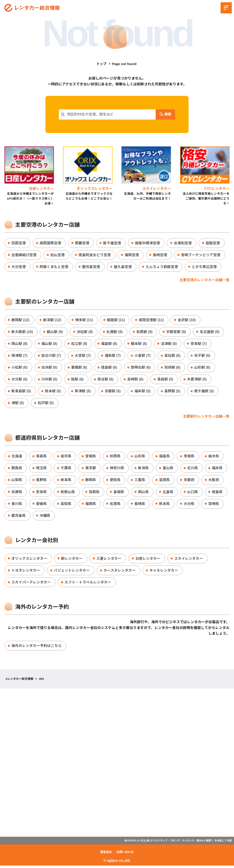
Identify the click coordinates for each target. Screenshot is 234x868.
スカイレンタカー (189, 560)
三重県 (140, 481)
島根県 (119, 493)
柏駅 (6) (78, 380)
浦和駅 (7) (113, 356)
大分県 (189, 505)
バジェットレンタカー (72, 572)
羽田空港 (19, 243)
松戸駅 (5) (46, 404)
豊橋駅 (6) (79, 368)
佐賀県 (115, 505)
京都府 (189, 481)
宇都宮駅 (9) (177, 332)
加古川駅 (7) (51, 356)
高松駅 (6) (173, 356)
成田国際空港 (50, 243)
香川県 (17, 505)
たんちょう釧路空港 (162, 267)
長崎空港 (160, 255)
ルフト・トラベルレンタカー (88, 584)
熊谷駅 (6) (106, 380)
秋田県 (115, 457)
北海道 (17, 457)
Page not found (124, 64)
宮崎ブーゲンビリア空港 (201, 255)
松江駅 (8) (79, 344)
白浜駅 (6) (49, 368)
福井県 (217, 469)
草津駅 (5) (83, 392)
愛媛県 (41, 505)
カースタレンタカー (120, 572)
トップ (101, 64)
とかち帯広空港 (204, 267)
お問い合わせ (125, 854)
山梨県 (17, 481)
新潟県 (143, 469)
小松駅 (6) (19, 368)
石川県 (193, 469)
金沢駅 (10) (188, 320)
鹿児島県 (19, 517)
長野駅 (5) (173, 392)
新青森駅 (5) (21, 392)
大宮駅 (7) (83, 356)
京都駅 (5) (113, 392)
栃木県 (214, 457)
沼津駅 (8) (169, 344)
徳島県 (217, 493)
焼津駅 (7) (19, 356)
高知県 (66, 505)
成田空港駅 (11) (152, 320)
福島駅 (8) (109, 344)
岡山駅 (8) (19, 344)
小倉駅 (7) (143, 356)
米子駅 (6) (203, 356)
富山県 (168, 469)
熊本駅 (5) (53, 392)
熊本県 (164, 505)
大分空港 (19, 267)
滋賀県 (164, 481)
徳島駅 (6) (109, 368)
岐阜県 (66, 481)
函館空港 (213, 243)
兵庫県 (17, 493)
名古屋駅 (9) (210, 332)
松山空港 (57, 255)
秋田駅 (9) (145, 332)
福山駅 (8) (49, 344)
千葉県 (66, 469)
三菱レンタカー (109, 560)
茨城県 (189, 457)
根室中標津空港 (147, 243)
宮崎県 (214, 505)
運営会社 (106, 854)
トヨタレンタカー (26, 572)
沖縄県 (45, 517)
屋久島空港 (123, 267)
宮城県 (91, 457)
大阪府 (214, 481)
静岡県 (91, 481)
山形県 (140, 457)
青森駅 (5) (166, 380)
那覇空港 (82, 243)
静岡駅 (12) (20, 320)
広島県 (168, 493)
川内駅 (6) (49, 380)
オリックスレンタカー (29, 560)
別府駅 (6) (173, 368)
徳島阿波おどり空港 (95, 255)
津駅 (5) (18, 404)
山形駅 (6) (203, 368)
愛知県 (115, 481)
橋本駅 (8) (139, 344)
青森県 (41, 457)
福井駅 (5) (143, 392)
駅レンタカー (72, 560)
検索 (165, 114)
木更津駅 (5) (198, 380)
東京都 (91, 469)
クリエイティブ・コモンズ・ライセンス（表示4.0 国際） (181, 843)
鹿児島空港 (91, 267)
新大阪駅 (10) (22, 332)
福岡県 (91, 505)
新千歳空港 (112, 243)
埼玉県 (41, 469)
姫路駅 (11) (116, 320)
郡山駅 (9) (55, 332)
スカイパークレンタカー (31, 584)
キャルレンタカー (164, 572)
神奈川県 (117, 469)
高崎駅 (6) (136, 380)
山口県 (193, 493)
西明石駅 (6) (141, 368)
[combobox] (107, 114)
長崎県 (140, 505)
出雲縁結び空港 (24, 255)
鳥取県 (94, 493)
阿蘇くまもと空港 (54, 267)
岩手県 (66, 457)
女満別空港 (183, 243)
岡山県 (143, 493)
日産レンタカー (148, 560)
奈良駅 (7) (199, 344)
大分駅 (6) (19, 380)
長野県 (41, 481)
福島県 (164, 457)
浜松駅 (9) (85, 332)
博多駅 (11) (84, 320)
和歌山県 (68, 493)
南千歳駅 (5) (205, 392)
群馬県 (17, 469)
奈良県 (41, 493)
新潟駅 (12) (52, 320)
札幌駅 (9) (115, 332)
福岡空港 (132, 255)
